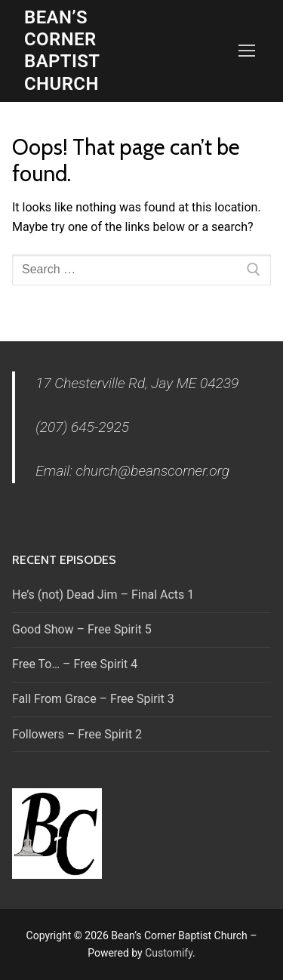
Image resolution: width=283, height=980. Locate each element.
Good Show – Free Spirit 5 (82, 629)
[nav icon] (247, 51)
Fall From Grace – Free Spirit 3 (93, 699)
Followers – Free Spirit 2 (77, 734)
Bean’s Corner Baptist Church (62, 51)
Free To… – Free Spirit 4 (75, 664)
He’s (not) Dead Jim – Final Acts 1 (103, 595)
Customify (169, 953)
